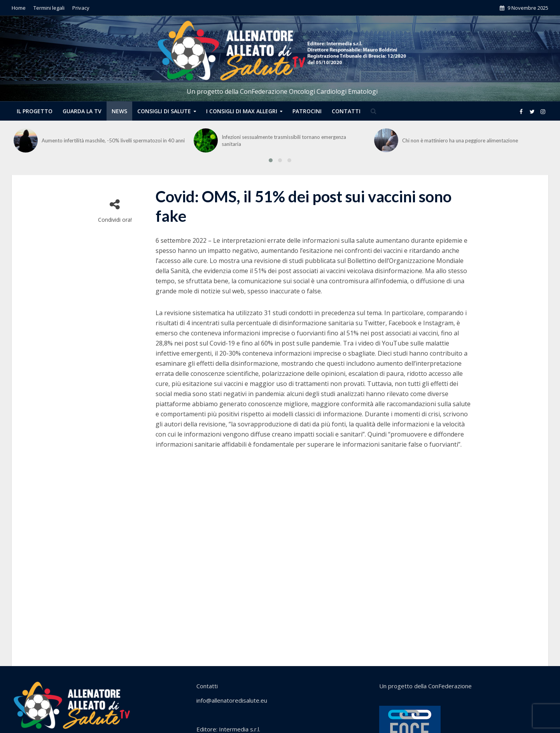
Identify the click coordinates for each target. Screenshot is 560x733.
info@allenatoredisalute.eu (232, 700)
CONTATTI (346, 111)
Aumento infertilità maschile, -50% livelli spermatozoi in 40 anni (113, 140)
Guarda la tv (82, 111)
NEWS (119, 111)
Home (19, 8)
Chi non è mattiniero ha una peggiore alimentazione (460, 140)
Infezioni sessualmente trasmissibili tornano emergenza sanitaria (284, 140)
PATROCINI (307, 111)
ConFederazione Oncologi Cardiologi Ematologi (309, 91)
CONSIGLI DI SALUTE (164, 111)
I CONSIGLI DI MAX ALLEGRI (242, 111)
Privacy (81, 8)
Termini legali (49, 8)
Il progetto (35, 111)
